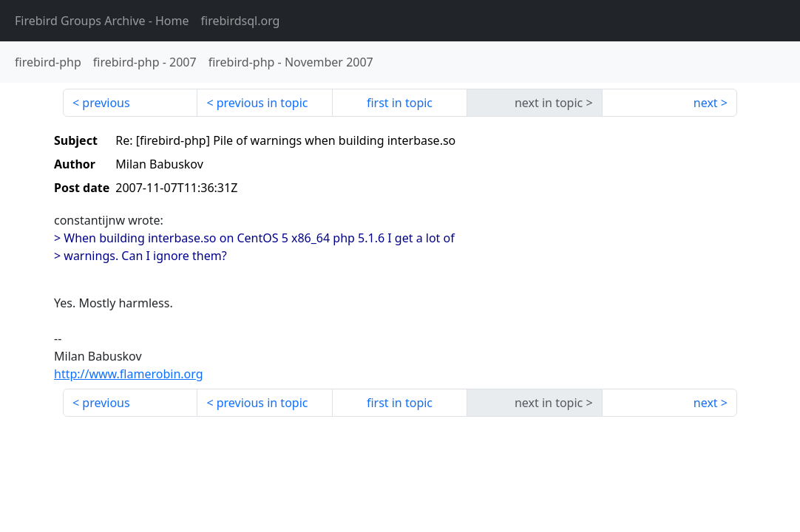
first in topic (400, 103)
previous (106, 103)
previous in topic (262, 103)
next (706, 103)
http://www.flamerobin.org (129, 374)
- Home (102, 21)
